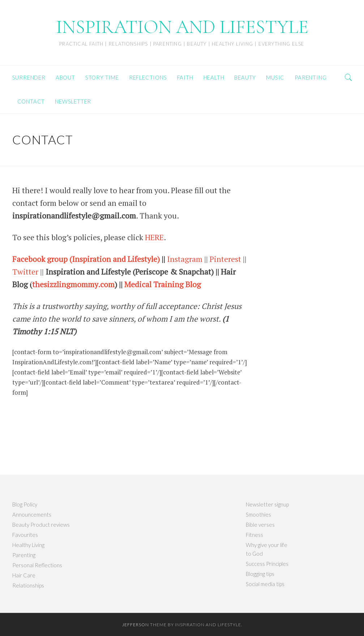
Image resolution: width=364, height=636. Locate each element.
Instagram (185, 259)
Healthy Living (28, 545)
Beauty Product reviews (41, 525)
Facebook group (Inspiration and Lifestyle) (86, 259)
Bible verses (260, 525)
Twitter (25, 272)
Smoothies (258, 514)
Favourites (25, 535)
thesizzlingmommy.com (73, 284)
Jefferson (136, 625)
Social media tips (265, 584)
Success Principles (267, 564)
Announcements (32, 514)
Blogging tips (260, 574)
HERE (154, 237)
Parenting (24, 555)
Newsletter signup (267, 504)
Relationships (28, 585)
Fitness (254, 535)
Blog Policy (25, 504)
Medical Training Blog (163, 284)
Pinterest (225, 259)
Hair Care (24, 575)
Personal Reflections (37, 565)
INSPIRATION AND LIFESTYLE (182, 27)
